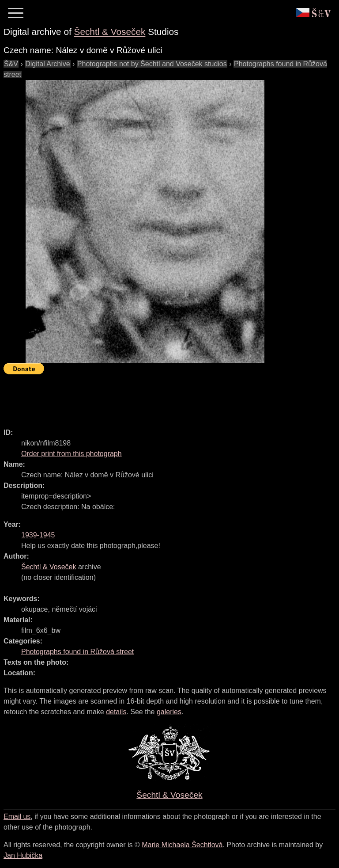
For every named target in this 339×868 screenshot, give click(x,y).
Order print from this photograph (72, 454)
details (116, 712)
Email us (17, 817)
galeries (169, 712)
